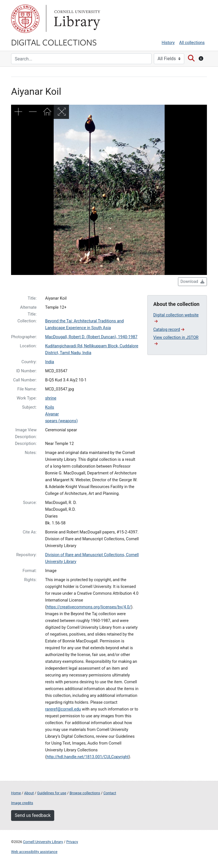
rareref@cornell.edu (63, 709)
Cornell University (25, 19)
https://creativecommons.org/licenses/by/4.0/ (89, 607)
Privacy (72, 842)
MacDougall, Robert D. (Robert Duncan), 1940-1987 (91, 337)
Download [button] (192, 281)
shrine (51, 398)
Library (76, 19)
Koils (50, 407)
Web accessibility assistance (34, 852)
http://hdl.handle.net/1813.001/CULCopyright (88, 757)
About (29, 793)
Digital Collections (54, 42)
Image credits (22, 803)
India (50, 362)
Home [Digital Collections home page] (16, 793)
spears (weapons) (61, 421)
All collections (192, 43)
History (168, 43)
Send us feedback (33, 815)
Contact (110, 793)
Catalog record (169, 330)
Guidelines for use (52, 793)
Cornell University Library (43, 842)
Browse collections (85, 793)
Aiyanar (52, 414)
